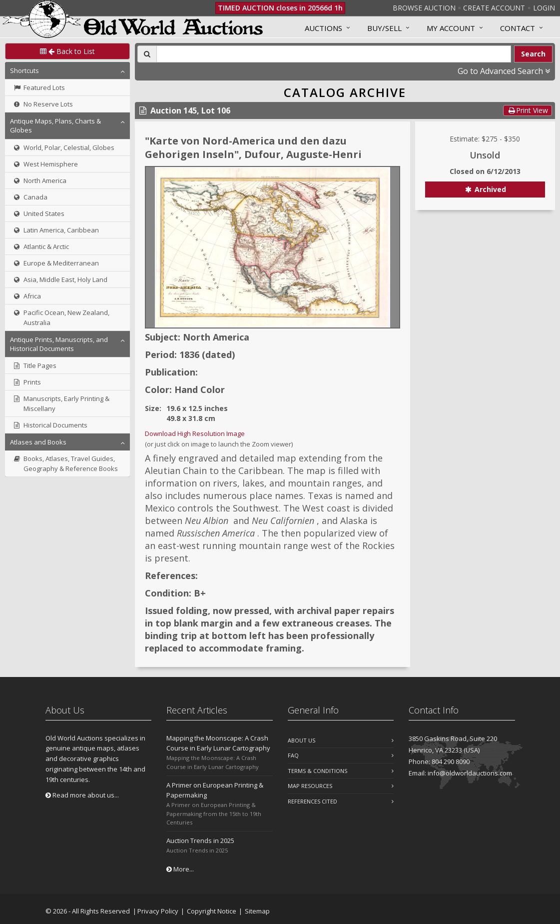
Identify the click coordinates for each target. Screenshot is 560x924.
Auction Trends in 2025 (200, 840)
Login (544, 8)
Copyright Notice (212, 911)
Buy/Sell (384, 28)
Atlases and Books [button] (38, 442)
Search (533, 54)
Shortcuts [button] (24, 70)
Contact (518, 28)
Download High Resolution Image (195, 433)
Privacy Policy (158, 911)
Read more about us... (82, 795)
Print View (528, 110)
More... (180, 869)
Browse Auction (424, 8)
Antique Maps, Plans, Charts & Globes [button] (55, 125)
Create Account (494, 8)
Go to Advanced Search (504, 71)
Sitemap (257, 911)
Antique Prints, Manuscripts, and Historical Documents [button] (59, 344)
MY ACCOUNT (451, 28)
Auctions (323, 28)
